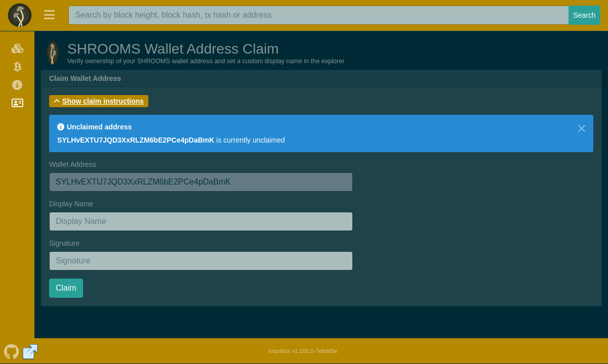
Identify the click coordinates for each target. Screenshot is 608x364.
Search (584, 15)
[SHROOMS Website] (30, 351)
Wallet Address (73, 164)
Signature (64, 243)
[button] (99, 101)
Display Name (71, 204)
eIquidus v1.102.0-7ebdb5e (303, 351)
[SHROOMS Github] (11, 351)
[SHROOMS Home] (20, 15)
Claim (66, 288)
